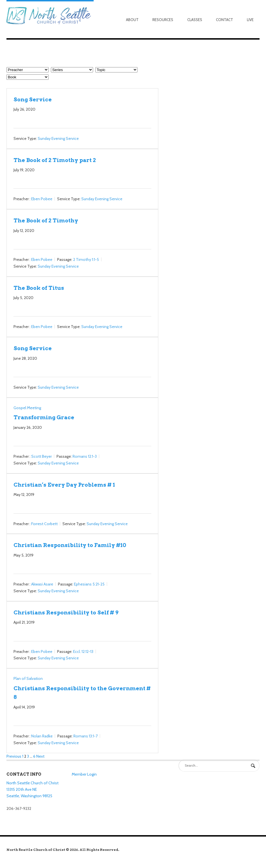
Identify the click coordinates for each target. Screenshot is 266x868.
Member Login (84, 774)
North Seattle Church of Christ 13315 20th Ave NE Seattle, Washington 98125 (32, 789)
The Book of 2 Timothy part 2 (55, 160)
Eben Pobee (42, 199)
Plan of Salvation (28, 678)
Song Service (33, 99)
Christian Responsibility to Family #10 (70, 545)
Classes (195, 20)
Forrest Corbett (44, 524)
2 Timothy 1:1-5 (86, 259)
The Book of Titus (39, 288)
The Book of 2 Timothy (46, 220)
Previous (14, 756)
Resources (163, 20)
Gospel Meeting (27, 408)
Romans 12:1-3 (85, 456)
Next (40, 756)
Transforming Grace (44, 417)
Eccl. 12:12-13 (83, 651)
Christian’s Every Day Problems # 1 (64, 485)
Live (250, 20)
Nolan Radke (42, 736)
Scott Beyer (41, 456)
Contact (225, 20)
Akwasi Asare (42, 584)
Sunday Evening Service (58, 138)
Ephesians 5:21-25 (89, 584)
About (132, 20)
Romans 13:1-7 (85, 736)
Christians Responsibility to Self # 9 (66, 612)
